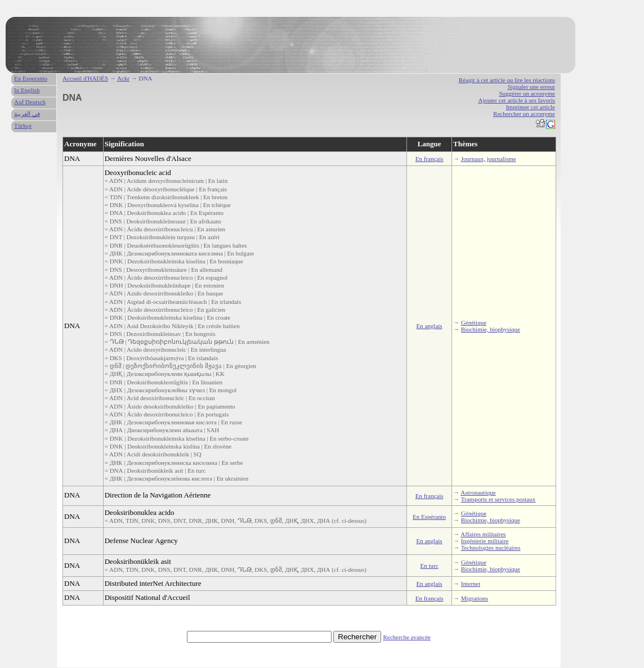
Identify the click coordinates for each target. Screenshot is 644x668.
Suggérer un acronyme (527, 93)
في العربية (27, 114)
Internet (471, 584)
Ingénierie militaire (485, 541)
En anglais (430, 326)
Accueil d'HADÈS (85, 78)
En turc (430, 566)
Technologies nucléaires (491, 548)
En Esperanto (31, 78)
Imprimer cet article (531, 107)
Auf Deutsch (30, 102)
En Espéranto (429, 517)
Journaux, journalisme (489, 159)
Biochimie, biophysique (491, 329)
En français (430, 159)
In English (27, 90)
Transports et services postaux (498, 499)
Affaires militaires (483, 534)
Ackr (123, 78)
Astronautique (478, 492)
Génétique (474, 322)
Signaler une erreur (531, 87)
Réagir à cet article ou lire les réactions (507, 80)
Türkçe (23, 125)
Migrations (475, 598)
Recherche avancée (407, 637)
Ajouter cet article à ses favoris (516, 100)
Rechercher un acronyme (524, 114)
